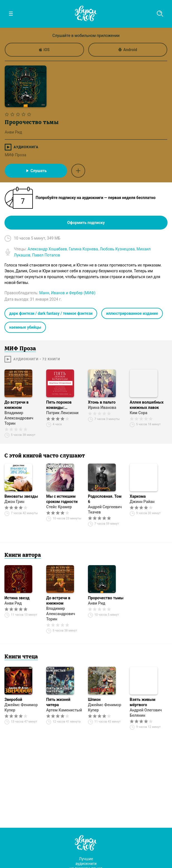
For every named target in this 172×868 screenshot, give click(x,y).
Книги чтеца (21, 657)
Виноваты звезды (21, 496)
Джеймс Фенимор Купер (21, 707)
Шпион (94, 700)
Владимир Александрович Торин (19, 418)
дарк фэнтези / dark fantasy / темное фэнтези (51, 313)
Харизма (138, 496)
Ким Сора (138, 413)
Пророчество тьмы (106, 598)
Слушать (36, 171)
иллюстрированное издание (132, 313)
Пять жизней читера (58, 702)
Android (128, 50)
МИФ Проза (15, 155)
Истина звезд (17, 598)
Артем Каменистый (64, 710)
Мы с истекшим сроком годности (62, 499)
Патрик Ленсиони (62, 413)
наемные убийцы (25, 327)
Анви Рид (13, 603)
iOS (44, 50)
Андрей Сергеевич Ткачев (105, 510)
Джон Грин (14, 502)
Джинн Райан (142, 502)
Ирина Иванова (102, 407)
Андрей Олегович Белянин (146, 713)
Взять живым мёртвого (142, 702)
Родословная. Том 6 (105, 499)
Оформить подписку (86, 223)
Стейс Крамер (59, 507)
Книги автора (23, 555)
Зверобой (13, 700)
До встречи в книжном (17, 405)
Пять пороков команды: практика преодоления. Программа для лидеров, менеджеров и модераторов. (61, 405)
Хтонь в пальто (102, 402)
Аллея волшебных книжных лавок (147, 405)
